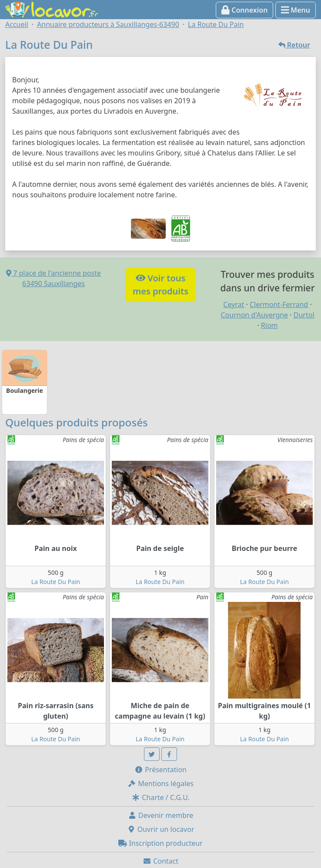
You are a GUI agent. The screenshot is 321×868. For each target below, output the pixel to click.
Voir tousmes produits (160, 285)
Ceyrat (234, 304)
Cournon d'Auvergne (254, 315)
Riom (269, 325)
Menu (296, 10)
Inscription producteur (160, 843)
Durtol (304, 315)
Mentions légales (160, 784)
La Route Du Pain (56, 582)
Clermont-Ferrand (279, 304)
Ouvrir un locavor (161, 829)
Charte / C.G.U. (160, 797)
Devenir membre (161, 815)
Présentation (160, 770)
